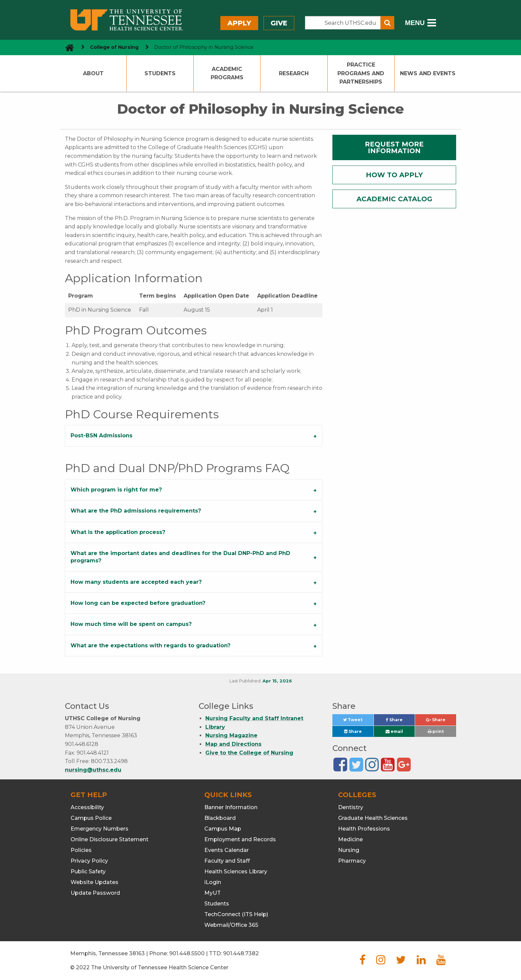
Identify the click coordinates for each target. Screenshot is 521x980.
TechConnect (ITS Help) (236, 914)
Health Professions (364, 829)
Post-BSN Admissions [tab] (101, 435)
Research (294, 73)
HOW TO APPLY (394, 175)
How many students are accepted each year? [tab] (136, 582)
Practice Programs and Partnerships (361, 73)
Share (400, 721)
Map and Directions (233, 744)
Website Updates (94, 882)
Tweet (358, 721)
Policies (81, 850)
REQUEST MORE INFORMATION (394, 147)
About (93, 73)
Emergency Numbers (99, 829)
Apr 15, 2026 (277, 681)
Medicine (350, 839)
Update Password (95, 893)
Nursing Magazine (231, 735)
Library (215, 727)
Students (160, 73)
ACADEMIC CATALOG (394, 199)
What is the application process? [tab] (118, 532)
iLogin (213, 882)
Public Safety (88, 872)
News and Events (428, 73)
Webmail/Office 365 (231, 925)
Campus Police (91, 818)
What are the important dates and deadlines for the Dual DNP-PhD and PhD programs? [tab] (180, 557)
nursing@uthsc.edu (93, 770)
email (394, 731)
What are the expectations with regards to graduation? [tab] (150, 645)
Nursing (349, 850)
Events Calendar (227, 850)
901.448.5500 (187, 953)
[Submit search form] (387, 23)
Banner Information (231, 807)
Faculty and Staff (227, 861)
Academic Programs (227, 73)
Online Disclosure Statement (110, 839)
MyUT (213, 893)
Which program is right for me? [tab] (116, 490)
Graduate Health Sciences (373, 818)
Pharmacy (352, 861)
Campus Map (223, 829)
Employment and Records (240, 839)
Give (279, 23)
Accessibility (87, 807)
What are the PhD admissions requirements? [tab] (136, 511)
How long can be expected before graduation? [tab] (138, 603)
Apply (239, 23)
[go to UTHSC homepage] (67, 47)
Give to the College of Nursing (249, 753)
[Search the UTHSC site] (343, 23)
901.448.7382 (241, 953)
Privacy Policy (89, 861)
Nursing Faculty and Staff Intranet (254, 718)
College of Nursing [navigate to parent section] (114, 47)
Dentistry (351, 807)
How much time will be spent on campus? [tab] (131, 624)
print (436, 731)
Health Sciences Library (236, 872)
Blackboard (220, 818)
